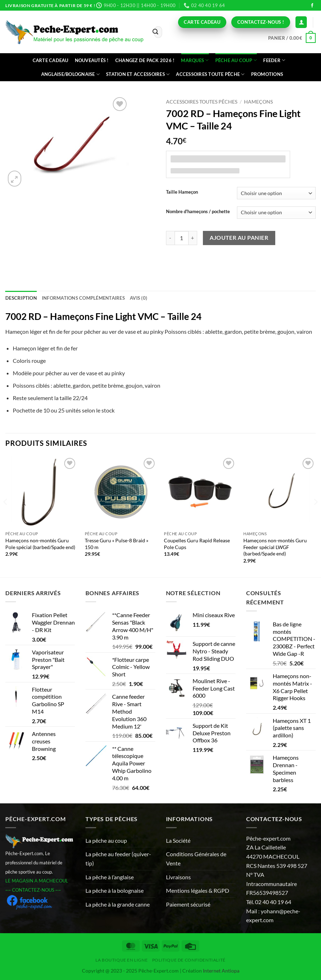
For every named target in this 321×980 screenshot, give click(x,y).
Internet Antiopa (221, 971)
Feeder (274, 60)
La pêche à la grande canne (118, 904)
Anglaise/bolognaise (70, 74)
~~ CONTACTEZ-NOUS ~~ (33, 890)
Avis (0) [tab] (139, 298)
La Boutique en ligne (121, 960)
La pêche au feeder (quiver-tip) (118, 859)
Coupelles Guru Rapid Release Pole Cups (197, 544)
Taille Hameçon (182, 192)
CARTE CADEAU (51, 60)
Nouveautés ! (92, 60)
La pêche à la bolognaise (115, 890)
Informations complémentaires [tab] (83, 298)
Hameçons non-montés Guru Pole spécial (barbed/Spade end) (40, 544)
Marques (195, 60)
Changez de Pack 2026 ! (145, 60)
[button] (292, 38)
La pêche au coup (106, 840)
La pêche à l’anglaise (110, 877)
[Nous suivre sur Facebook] (312, 6)
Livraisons (178, 877)
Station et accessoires (138, 74)
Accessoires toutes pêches (202, 102)
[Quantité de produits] (182, 238)
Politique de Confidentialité (189, 960)
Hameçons (258, 102)
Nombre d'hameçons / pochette (198, 212)
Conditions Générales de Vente (196, 859)
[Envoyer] (155, 32)
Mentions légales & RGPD (198, 890)
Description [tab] (21, 298)
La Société (178, 840)
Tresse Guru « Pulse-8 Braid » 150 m (117, 544)
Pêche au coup (236, 60)
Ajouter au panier (239, 238)
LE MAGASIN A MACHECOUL (37, 881)
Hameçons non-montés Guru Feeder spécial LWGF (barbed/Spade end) (275, 547)
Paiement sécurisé (188, 904)
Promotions (267, 74)
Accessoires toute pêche (210, 74)
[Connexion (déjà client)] (301, 22)
